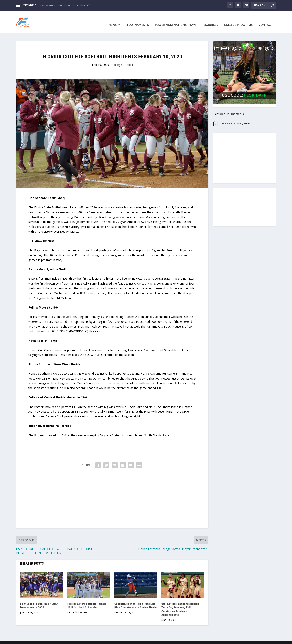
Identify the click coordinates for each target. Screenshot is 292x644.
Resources (210, 19)
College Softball (123, 59)
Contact (266, 19)
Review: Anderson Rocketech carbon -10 (65, 5)
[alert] (245, 118)
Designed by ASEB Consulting (47, 639)
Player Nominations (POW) (175, 19)
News (113, 19)
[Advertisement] (112, 494)
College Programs (238, 19)
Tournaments (138, 19)
